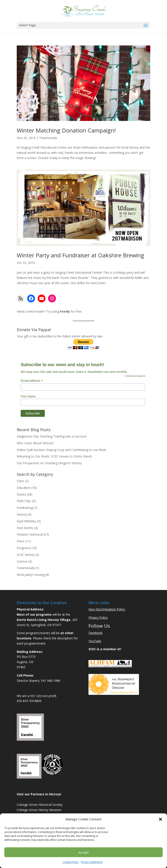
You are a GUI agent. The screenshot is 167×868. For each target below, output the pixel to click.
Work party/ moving (31, 575)
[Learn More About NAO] (114, 694)
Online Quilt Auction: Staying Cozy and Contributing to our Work (61, 450)
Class (20, 481)
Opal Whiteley (26, 521)
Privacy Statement (92, 862)
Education (24, 488)
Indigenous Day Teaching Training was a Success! (52, 436)
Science (22, 561)
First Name (28, 396)
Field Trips (24, 501)
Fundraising (25, 508)
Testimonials (48, 138)
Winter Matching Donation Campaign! (66, 130)
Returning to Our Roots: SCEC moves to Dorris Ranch (54, 456)
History (22, 514)
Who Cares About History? (35, 443)
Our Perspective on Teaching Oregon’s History (49, 463)
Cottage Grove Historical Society (40, 805)
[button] (160, 819)
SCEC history (26, 555)
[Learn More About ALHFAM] (110, 666)
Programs (24, 548)
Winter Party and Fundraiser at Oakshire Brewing (80, 255)
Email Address (32, 381)
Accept (84, 852)
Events (21, 494)
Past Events (25, 528)
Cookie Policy (70, 862)
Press (21, 541)
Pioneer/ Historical (30, 534)
